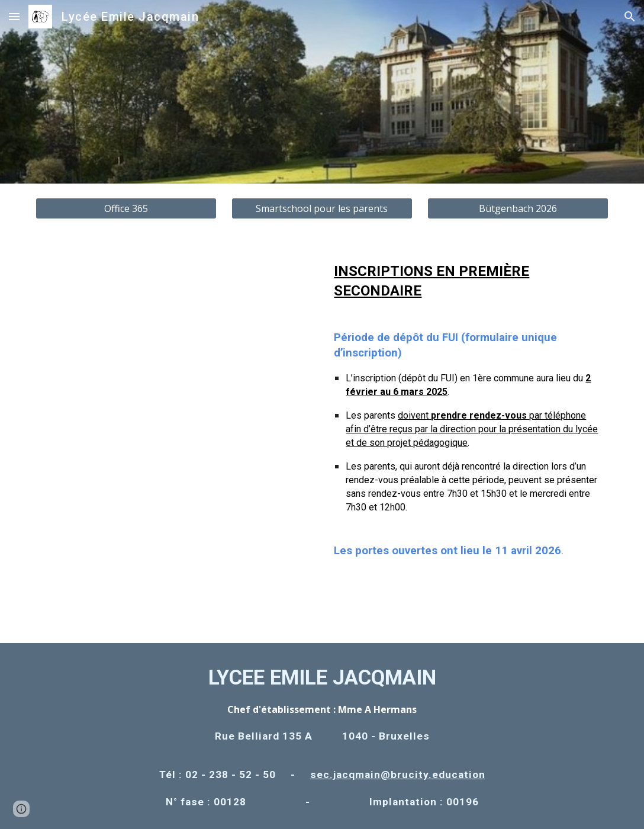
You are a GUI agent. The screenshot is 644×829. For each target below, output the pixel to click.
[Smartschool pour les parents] (322, 208)
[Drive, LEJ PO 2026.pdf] (175, 438)
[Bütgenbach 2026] (518, 208)
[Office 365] (126, 208)
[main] (468, 421)
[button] (14, 16)
